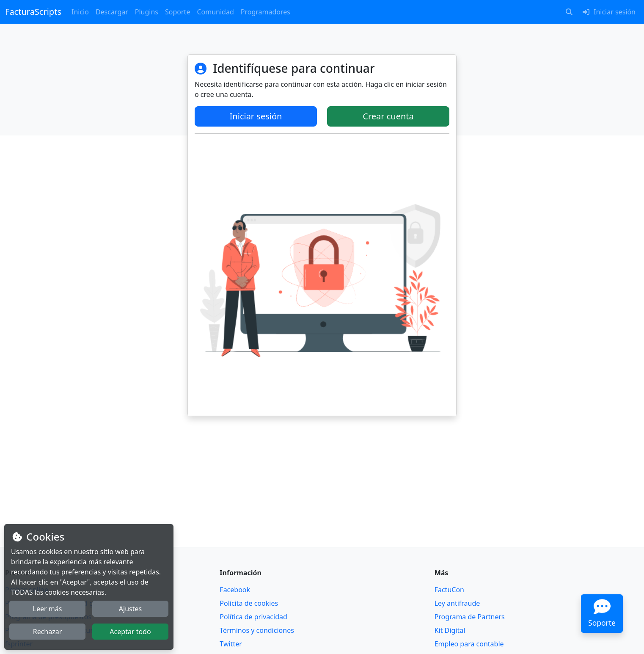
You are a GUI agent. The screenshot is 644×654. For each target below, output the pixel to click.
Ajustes (130, 609)
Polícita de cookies (249, 603)
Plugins (147, 12)
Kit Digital (450, 630)
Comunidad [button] (215, 12)
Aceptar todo (130, 632)
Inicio (80, 12)
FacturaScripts (33, 12)
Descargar (112, 12)
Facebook (235, 590)
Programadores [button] (266, 12)
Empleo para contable (469, 644)
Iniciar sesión (256, 116)
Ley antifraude (457, 603)
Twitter (231, 644)
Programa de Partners (470, 617)
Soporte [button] (178, 12)
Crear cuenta (388, 116)
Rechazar (48, 632)
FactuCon (449, 590)
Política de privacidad (253, 617)
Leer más (48, 609)
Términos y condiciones (257, 630)
